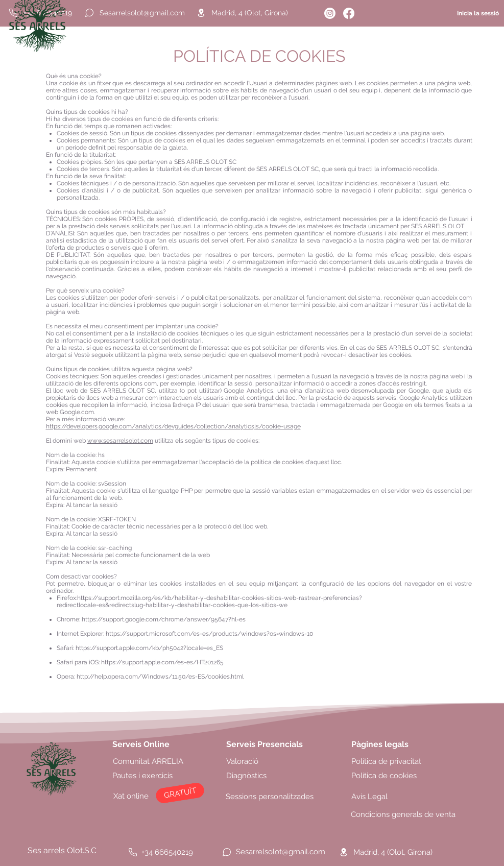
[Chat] (89, 13)
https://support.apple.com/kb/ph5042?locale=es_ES (149, 648)
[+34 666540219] (172, 852)
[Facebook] (349, 13)
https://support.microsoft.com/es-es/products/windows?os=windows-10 (209, 634)
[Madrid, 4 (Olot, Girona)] (263, 13)
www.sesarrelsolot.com (120, 441)
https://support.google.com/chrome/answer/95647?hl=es (164, 619)
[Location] (201, 13)
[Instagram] (330, 13)
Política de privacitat (386, 761)
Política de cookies (384, 776)
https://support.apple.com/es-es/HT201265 (162, 662)
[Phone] (133, 852)
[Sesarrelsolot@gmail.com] (142, 13)
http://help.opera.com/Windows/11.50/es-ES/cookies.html (160, 677)
